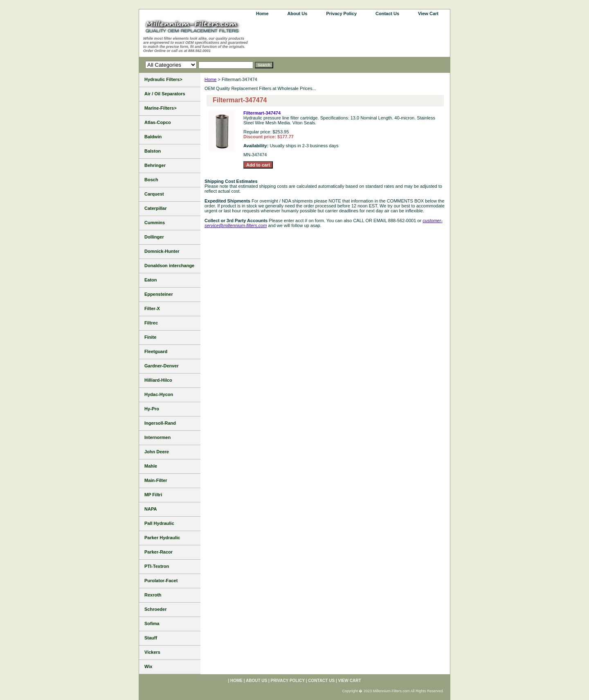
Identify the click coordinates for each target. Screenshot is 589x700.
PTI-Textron (157, 566)
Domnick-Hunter (162, 251)
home (262, 14)
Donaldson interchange (169, 266)
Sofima (152, 623)
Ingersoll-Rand (160, 423)
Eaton (151, 280)
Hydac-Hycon (159, 394)
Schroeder (155, 609)
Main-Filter (156, 480)
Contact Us (387, 14)
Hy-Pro (152, 409)
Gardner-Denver (162, 366)
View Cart (428, 14)
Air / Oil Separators (165, 94)
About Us (298, 14)
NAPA (151, 509)
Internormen (157, 437)
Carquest (154, 194)
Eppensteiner (159, 294)
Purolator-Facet (161, 581)
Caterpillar (155, 208)
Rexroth (153, 595)
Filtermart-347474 (262, 113)
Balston (153, 151)
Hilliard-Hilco (158, 380)
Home (210, 79)
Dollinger (154, 237)
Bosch (151, 180)
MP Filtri (153, 495)
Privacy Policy (341, 14)
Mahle (151, 466)
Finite (150, 337)
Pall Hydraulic (159, 523)
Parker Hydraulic (162, 538)
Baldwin (153, 137)
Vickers (152, 652)
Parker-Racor (158, 552)
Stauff (151, 638)
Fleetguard (156, 351)
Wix (148, 666)
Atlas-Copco (158, 122)
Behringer (155, 165)
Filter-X (152, 308)
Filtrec (151, 323)
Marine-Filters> (161, 108)
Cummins (155, 223)
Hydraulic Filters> (163, 79)
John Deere (157, 452)
